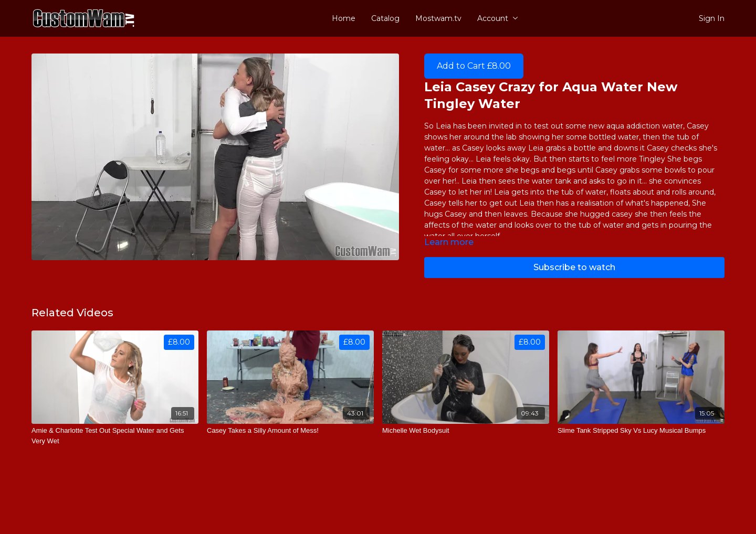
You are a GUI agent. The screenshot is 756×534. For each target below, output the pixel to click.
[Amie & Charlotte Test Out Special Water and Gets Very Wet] (115, 436)
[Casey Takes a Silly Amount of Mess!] (290, 431)
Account (498, 18)
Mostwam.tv (438, 18)
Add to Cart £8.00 (474, 66)
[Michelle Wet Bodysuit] (466, 431)
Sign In (712, 18)
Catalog (385, 18)
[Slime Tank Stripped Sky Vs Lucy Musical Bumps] (641, 431)
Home (344, 18)
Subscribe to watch (574, 267)
